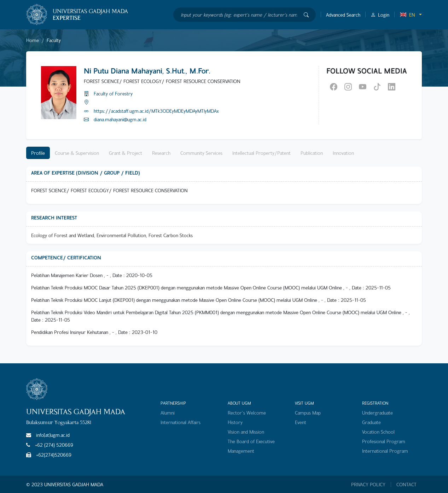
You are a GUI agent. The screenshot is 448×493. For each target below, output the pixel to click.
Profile (38, 153)
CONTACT (406, 485)
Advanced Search (343, 15)
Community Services (201, 153)
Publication (312, 153)
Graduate (371, 422)
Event (301, 422)
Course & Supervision (77, 153)
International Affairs (181, 422)
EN (407, 15)
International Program (385, 451)
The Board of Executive (251, 441)
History (235, 422)
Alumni (168, 413)
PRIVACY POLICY (368, 485)
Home (33, 40)
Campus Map (308, 413)
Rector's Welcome (247, 413)
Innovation (343, 153)
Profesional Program (384, 441)
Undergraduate (377, 413)
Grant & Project (126, 153)
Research (161, 153)
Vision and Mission (246, 432)
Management (241, 451)
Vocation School (378, 432)
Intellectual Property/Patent (261, 153)
